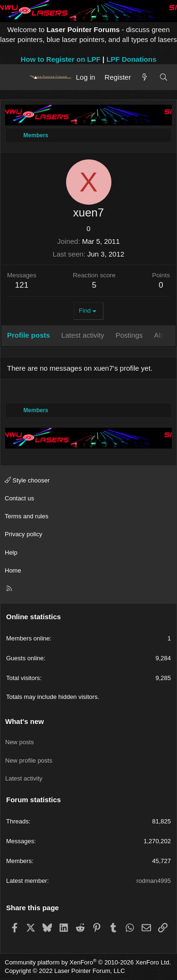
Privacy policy (23, 534)
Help (11, 552)
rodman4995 (154, 881)
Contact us (19, 498)
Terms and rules (26, 516)
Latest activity (24, 778)
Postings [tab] (129, 335)
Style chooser (27, 480)
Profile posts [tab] (29, 335)
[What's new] (145, 77)
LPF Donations (131, 59)
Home (13, 570)
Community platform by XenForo (88, 962)
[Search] (164, 77)
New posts (20, 742)
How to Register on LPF (61, 59)
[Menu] (15, 77)
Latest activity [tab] (83, 335)
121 (22, 285)
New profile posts (29, 760)
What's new (25, 721)
